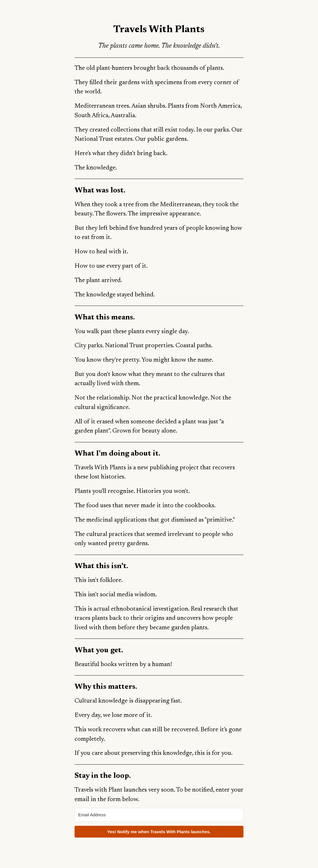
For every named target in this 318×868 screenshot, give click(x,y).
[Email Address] (159, 815)
